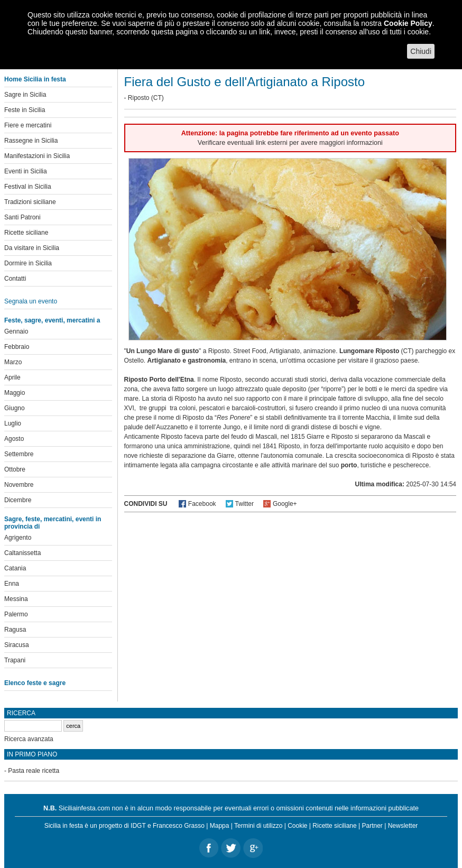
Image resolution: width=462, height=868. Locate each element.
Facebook (202, 504)
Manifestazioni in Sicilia (37, 156)
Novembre (19, 485)
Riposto (139, 98)
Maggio (15, 393)
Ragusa (15, 630)
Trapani (15, 660)
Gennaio (16, 331)
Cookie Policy (408, 23)
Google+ (285, 504)
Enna (12, 584)
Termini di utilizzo (258, 826)
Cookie (297, 826)
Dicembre (18, 500)
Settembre (19, 454)
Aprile (12, 377)
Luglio (13, 423)
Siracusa (17, 645)
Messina (16, 599)
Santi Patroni (22, 217)
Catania (15, 568)
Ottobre (15, 469)
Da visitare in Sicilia (32, 248)
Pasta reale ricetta (34, 771)
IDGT (138, 826)
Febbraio (17, 347)
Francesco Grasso (179, 826)
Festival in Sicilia (28, 187)
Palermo (16, 614)
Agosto (14, 439)
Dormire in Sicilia (28, 263)
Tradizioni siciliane (30, 202)
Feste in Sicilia (25, 110)
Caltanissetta (22, 553)
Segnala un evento (31, 301)
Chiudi (421, 51)
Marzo (13, 362)
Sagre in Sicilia (25, 95)
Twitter (244, 504)
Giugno (15, 408)
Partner (372, 826)
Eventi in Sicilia (26, 171)
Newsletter (403, 826)
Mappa (220, 826)
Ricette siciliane (26, 233)
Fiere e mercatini (28, 125)
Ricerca (21, 713)
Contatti (15, 279)
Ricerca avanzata (29, 739)
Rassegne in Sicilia (31, 141)
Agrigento (18, 538)
